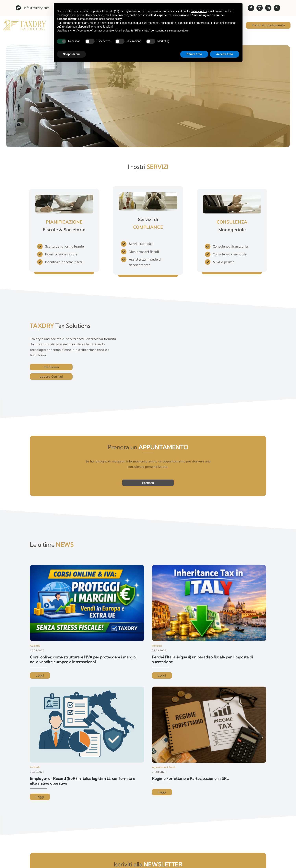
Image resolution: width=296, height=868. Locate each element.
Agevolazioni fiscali (164, 767)
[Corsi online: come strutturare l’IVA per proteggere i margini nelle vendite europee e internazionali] (87, 568)
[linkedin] (268, 8)
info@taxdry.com (37, 8)
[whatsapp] (277, 8)
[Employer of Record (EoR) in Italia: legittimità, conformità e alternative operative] (87, 689)
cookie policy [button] (114, 19)
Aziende (35, 646)
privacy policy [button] (199, 11)
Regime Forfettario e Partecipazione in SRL (190, 778)
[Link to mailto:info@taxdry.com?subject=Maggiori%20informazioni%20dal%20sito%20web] (18, 8)
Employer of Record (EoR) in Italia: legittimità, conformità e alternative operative (83, 781)
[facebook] (251, 8)
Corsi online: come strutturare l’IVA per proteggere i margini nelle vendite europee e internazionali (83, 659)
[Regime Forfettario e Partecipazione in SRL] (209, 689)
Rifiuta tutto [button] (194, 54)
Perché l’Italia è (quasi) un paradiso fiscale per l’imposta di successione (202, 659)
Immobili (157, 646)
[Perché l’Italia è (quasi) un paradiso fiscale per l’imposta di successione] (209, 568)
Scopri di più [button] (71, 54)
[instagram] (260, 8)
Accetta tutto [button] (225, 54)
